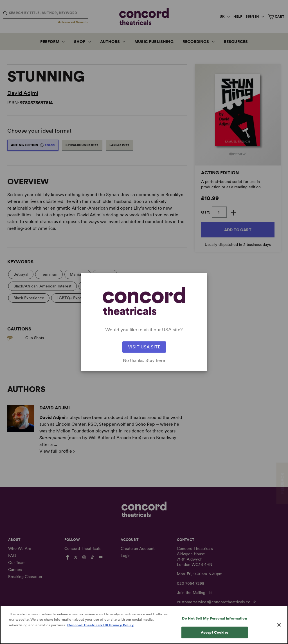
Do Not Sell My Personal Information (215, 622)
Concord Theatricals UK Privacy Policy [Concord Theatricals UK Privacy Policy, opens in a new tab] (101, 629)
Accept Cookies (215, 636)
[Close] (279, 629)
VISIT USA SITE (144, 347)
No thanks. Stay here (144, 360)
